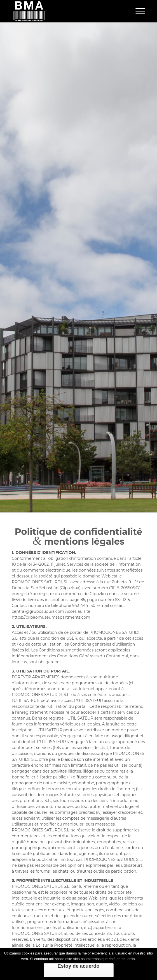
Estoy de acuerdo (78, 966)
